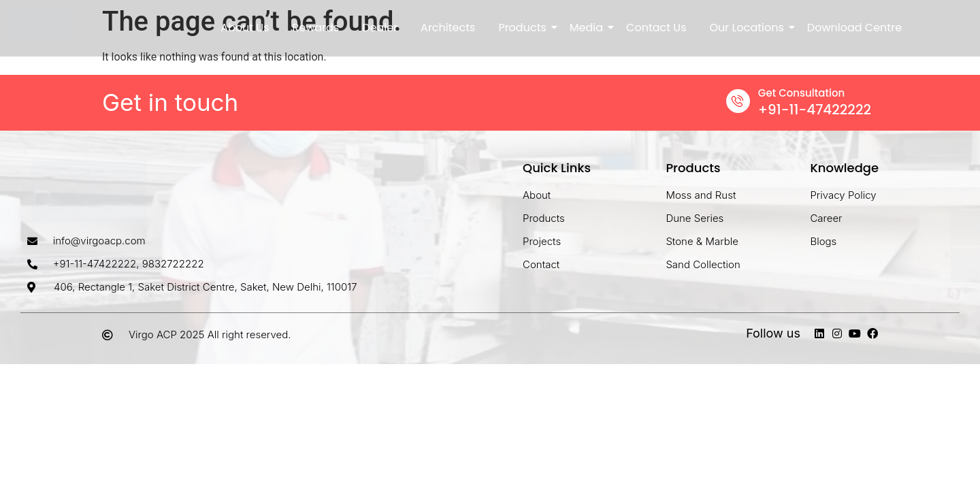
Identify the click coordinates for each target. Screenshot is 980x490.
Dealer (380, 28)
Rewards (316, 28)
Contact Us (656, 28)
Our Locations (749, 28)
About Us (245, 28)
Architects (448, 28)
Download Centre (854, 28)
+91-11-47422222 (815, 110)
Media (589, 28)
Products (524, 28)
